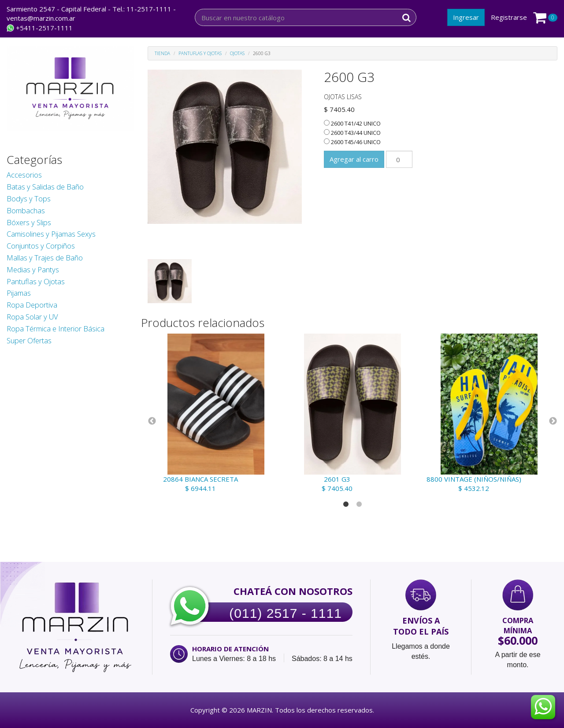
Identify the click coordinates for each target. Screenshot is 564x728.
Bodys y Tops (29, 199)
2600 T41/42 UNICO (352, 123)
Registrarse (509, 17)
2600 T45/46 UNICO (352, 142)
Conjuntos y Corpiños (41, 246)
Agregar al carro (354, 159)
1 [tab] (346, 505)
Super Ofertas (29, 340)
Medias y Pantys (33, 269)
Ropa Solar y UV (32, 317)
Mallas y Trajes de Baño (45, 258)
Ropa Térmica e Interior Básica (56, 329)
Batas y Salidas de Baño (45, 187)
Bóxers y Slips (29, 222)
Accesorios (24, 175)
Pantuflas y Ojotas (36, 281)
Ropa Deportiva (32, 305)
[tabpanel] (216, 413)
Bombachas (26, 210)
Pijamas (19, 293)
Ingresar (466, 17)
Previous (152, 421)
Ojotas (237, 53)
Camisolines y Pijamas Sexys (51, 234)
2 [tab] (359, 505)
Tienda (162, 53)
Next (553, 421)
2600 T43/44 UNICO (352, 133)
